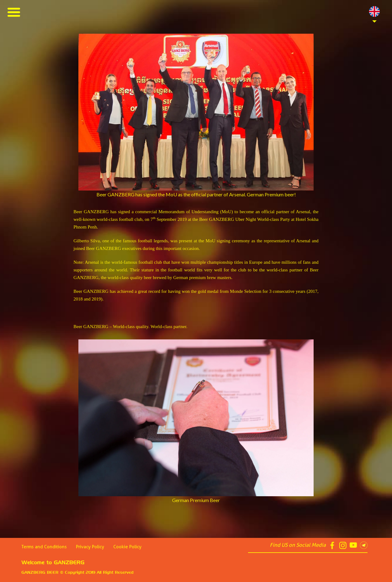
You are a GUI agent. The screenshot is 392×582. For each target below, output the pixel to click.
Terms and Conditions (44, 547)
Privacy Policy (90, 547)
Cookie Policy (127, 547)
